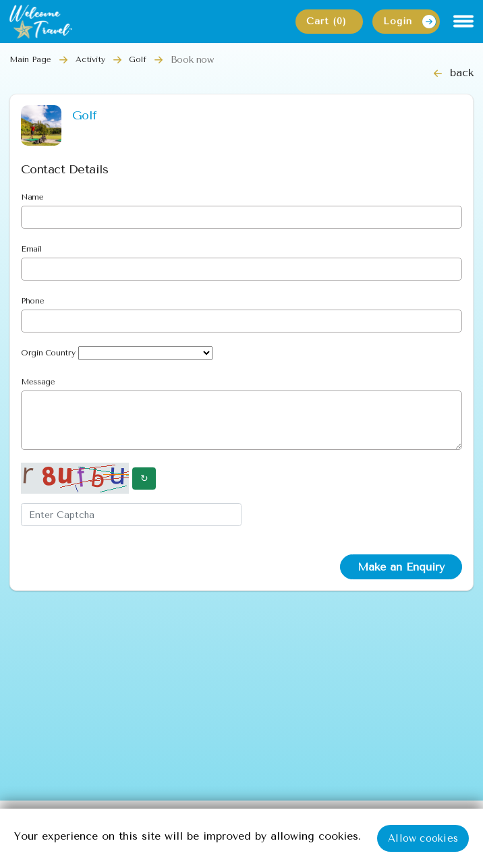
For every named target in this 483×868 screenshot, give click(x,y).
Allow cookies (423, 838)
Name (32, 197)
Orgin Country (48, 353)
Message (38, 382)
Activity (90, 59)
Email (31, 249)
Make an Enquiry (401, 567)
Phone (32, 301)
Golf (138, 59)
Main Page (30, 59)
